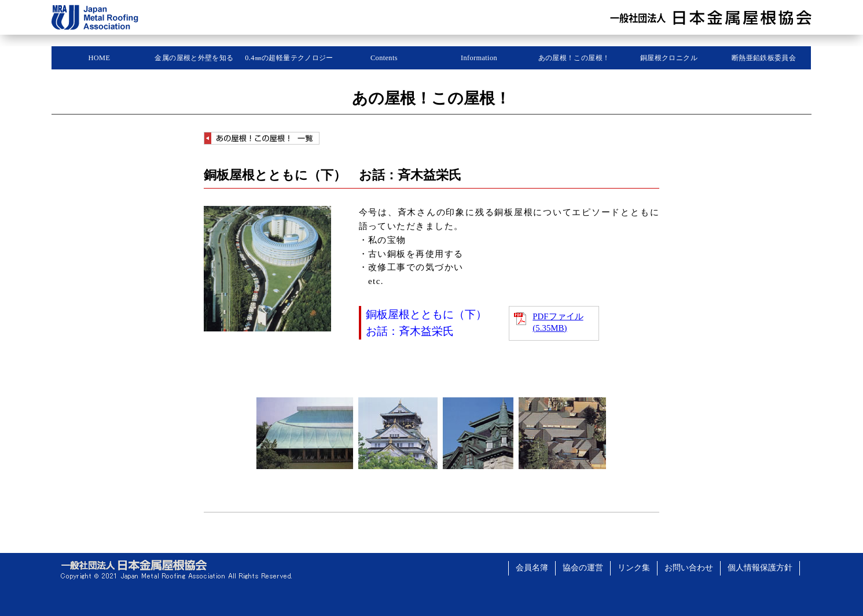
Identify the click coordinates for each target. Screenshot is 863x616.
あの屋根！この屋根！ (574, 58)
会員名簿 (532, 568)
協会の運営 (583, 568)
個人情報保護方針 (760, 568)
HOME (100, 58)
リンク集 (634, 568)
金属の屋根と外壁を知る (194, 58)
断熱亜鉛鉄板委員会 (764, 58)
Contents (384, 58)
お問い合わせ (689, 568)
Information (479, 58)
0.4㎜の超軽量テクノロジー (289, 58)
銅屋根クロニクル (669, 58)
